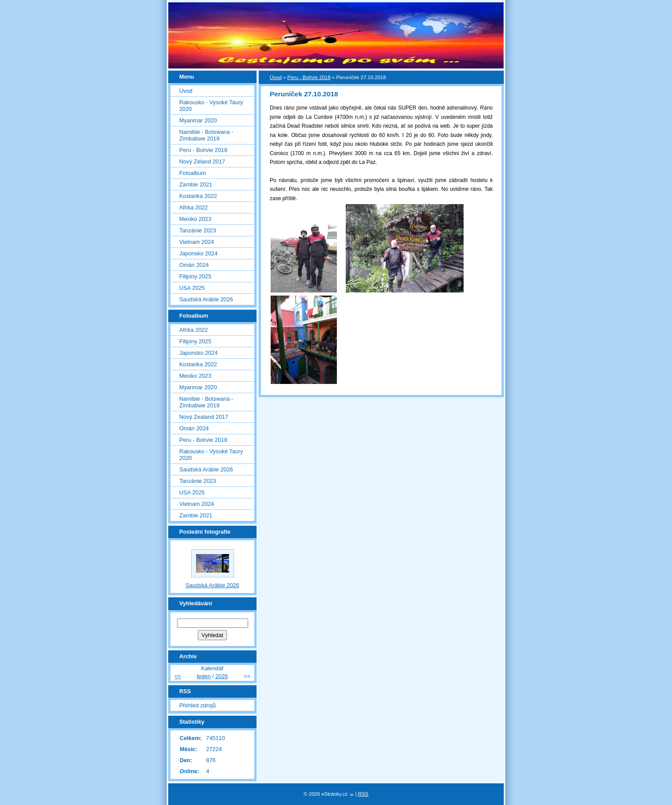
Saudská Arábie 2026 (206, 299)
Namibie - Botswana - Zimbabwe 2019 (206, 135)
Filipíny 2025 (195, 276)
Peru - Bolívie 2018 (309, 77)
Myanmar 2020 (198, 120)
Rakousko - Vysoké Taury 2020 (211, 106)
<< (178, 676)
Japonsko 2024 (198, 253)
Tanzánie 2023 (198, 230)
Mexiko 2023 (195, 219)
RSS (363, 794)
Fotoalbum (193, 173)
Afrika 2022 (194, 207)
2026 (222, 676)
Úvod (276, 77)
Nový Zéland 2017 (202, 161)
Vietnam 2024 (197, 242)
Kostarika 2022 (198, 196)
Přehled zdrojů (198, 705)
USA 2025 (192, 288)
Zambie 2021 (196, 184)
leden (204, 676)
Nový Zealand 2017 (204, 417)
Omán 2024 (194, 265)
